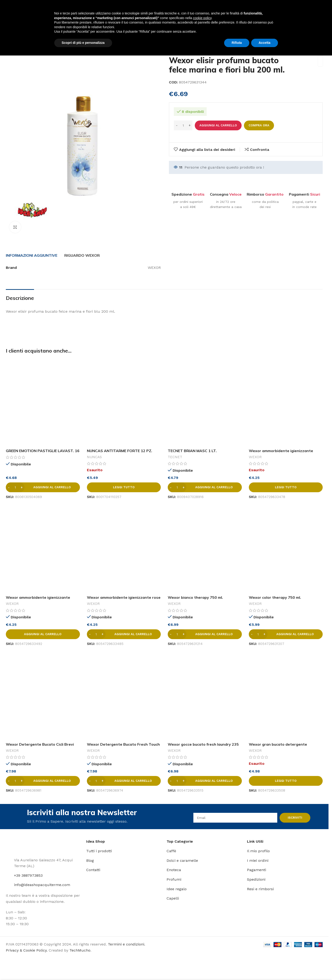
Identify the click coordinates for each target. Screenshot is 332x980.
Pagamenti (257, 870)
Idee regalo (177, 889)
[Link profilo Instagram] (310, 10)
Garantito (274, 194)
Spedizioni (256, 879)
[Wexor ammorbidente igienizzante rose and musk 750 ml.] (124, 549)
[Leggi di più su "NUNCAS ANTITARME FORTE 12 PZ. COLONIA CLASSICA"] (124, 487)
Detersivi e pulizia (38, 45)
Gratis (199, 194)
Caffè (171, 851)
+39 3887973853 (28, 875)
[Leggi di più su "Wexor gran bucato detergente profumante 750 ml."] (286, 781)
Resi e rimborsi (260, 889)
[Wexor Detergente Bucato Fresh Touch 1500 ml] (124, 696)
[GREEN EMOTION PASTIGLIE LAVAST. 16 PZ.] (43, 403)
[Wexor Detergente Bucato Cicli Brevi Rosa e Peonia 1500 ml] (43, 696)
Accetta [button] (265, 967)
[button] (43, 487)
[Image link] (20, 845)
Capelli (173, 898)
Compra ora (259, 125)
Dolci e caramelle (182, 861)
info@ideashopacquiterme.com (42, 885)
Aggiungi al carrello (218, 125)
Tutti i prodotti (99, 851)
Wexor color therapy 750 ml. (275, 597)
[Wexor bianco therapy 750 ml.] (205, 549)
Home (11, 45)
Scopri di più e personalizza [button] (83, 967)
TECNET (175, 457)
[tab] (32, 255)
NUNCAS (94, 457)
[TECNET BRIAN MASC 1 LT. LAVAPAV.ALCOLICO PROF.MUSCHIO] (205, 403)
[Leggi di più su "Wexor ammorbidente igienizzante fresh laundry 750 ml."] (286, 487)
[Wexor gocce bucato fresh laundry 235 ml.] (205, 696)
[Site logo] (19, 10)
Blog (90, 861)
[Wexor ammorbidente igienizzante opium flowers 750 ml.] (43, 549)
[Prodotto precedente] (309, 45)
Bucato (65, 45)
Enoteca (174, 870)
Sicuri (315, 194)
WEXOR (255, 457)
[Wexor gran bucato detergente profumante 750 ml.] (286, 696)
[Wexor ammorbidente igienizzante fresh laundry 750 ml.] (286, 403)
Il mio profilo (258, 851)
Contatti (93, 870)
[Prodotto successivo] (320, 45)
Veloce (235, 194)
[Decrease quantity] (177, 125)
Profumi (174, 879)
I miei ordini (258, 861)
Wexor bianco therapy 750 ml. (195, 597)
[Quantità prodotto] (183, 125)
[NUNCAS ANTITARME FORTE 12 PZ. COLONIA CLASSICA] (124, 403)
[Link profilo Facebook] (304, 10)
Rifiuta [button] (237, 967)
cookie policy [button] (202, 942)
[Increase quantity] (190, 125)
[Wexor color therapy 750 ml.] (286, 549)
